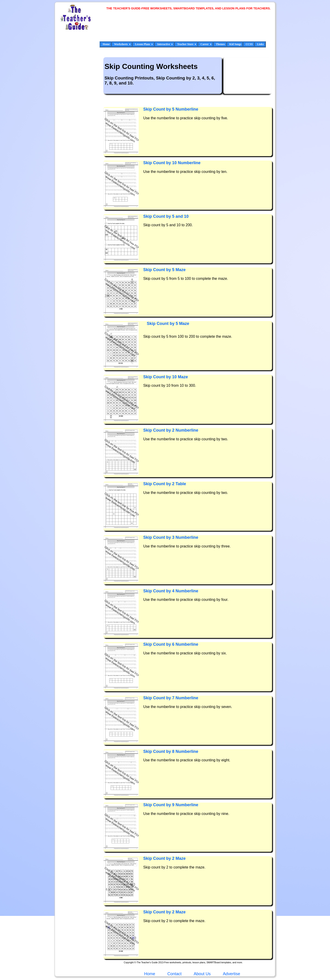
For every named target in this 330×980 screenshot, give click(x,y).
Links (260, 44)
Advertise (232, 974)
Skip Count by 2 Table (165, 484)
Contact (174, 974)
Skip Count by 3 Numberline (171, 537)
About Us (202, 974)
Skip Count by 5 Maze (164, 270)
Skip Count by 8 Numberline (171, 751)
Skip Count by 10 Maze (166, 377)
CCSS (249, 44)
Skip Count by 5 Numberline (171, 109)
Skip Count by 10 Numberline (172, 163)
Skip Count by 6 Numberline (171, 644)
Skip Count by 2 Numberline (171, 430)
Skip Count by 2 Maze (164, 858)
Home (106, 44)
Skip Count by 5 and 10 (166, 216)
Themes (220, 44)
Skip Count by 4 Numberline (171, 591)
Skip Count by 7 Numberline (171, 698)
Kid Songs (235, 44)
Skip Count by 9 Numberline (171, 805)
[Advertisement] (190, 29)
